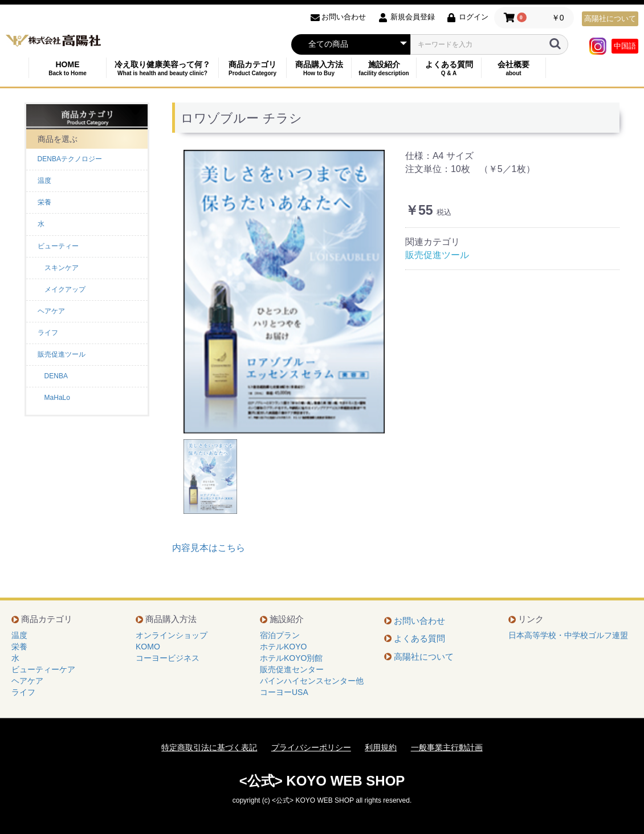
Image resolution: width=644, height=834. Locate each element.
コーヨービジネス (168, 658)
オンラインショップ (172, 635)
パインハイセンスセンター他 (312, 681)
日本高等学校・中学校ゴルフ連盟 (568, 635)
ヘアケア (51, 311)
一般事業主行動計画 (447, 747)
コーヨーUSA (284, 692)
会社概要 (513, 68)
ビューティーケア (43, 669)
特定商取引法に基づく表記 (209, 747)
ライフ (48, 333)
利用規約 (381, 747)
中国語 (625, 46)
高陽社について (610, 19)
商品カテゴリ (252, 68)
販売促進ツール (62, 354)
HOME (68, 68)
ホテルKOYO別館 (291, 658)
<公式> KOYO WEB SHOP (322, 781)
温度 (44, 181)
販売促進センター (292, 669)
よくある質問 (449, 68)
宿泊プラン (280, 635)
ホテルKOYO (283, 647)
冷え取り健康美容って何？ (162, 68)
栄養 (44, 202)
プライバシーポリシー (311, 747)
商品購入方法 (319, 68)
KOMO (148, 647)
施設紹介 (384, 68)
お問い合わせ (419, 621)
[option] (284, 292)
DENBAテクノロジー (70, 159)
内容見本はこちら (209, 548)
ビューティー (58, 246)
